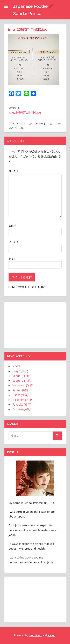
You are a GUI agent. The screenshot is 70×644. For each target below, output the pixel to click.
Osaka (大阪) (20, 395)
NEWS (16, 366)
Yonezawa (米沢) (23, 385)
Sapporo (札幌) (22, 381)
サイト (12, 259)
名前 (12, 226)
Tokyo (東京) (20, 371)
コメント (14, 171)
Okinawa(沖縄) (22, 409)
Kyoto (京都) (20, 390)
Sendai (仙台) (21, 376)
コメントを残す (17, 128)
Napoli (51, 635)
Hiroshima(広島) (23, 400)
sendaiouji (40, 123)
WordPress (35, 635)
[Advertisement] (35, 324)
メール (13, 242)
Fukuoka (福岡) (22, 405)
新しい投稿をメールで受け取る (29, 287)
